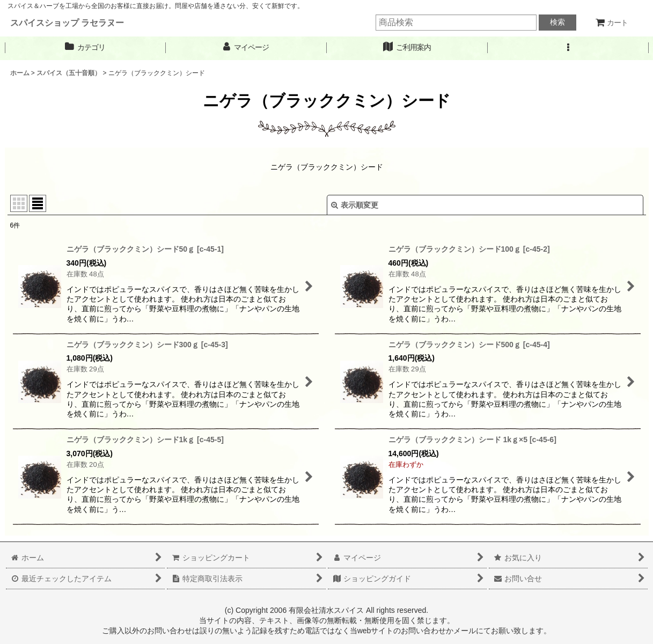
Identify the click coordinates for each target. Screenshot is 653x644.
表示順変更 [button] (355, 205)
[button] (568, 47)
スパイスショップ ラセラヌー (67, 23)
